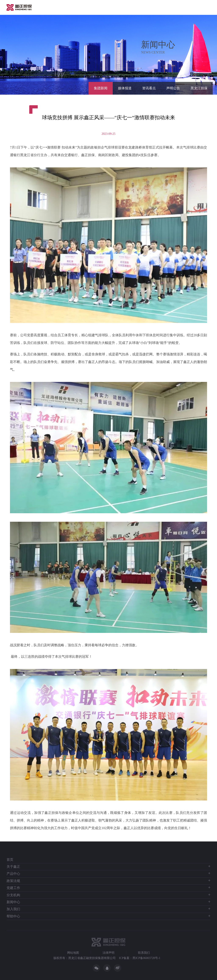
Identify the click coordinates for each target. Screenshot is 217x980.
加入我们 (13, 909)
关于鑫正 (13, 867)
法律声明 (108, 953)
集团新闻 (101, 88)
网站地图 (73, 953)
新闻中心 (13, 902)
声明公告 (173, 88)
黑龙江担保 (199, 88)
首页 (10, 860)
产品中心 (13, 874)
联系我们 (144, 953)
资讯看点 (149, 88)
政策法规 (13, 881)
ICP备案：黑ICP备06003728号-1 (140, 958)
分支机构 (13, 895)
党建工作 (13, 888)
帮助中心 (13, 916)
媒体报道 (125, 88)
